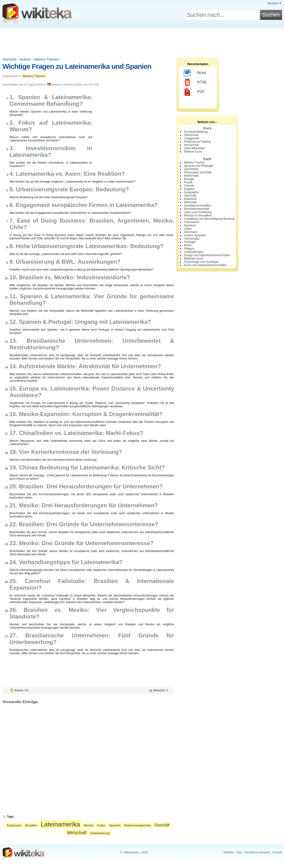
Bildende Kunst (194, 259)
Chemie (189, 186)
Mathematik (191, 176)
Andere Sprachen (195, 235)
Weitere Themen (47, 59)
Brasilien (31, 825)
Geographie (192, 192)
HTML (196, 83)
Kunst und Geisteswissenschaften (205, 265)
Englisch (189, 189)
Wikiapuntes (131, 852)
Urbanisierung (100, 833)
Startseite (10, 59)
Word (195, 73)
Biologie (189, 179)
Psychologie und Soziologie (201, 262)
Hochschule (192, 145)
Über (239, 852)
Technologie (192, 239)
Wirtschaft (77, 833)
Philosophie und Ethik (198, 172)
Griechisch (191, 232)
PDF (194, 92)
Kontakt (277, 852)
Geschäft (162, 825)
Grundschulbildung (196, 132)
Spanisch (190, 225)
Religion (189, 249)
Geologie (190, 242)
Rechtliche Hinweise (257, 852)
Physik (188, 182)
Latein (188, 229)
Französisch (192, 222)
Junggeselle (192, 138)
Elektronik (190, 199)
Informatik (190, 196)
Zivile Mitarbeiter (194, 148)
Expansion (14, 825)
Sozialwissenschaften (198, 206)
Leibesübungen (194, 252)
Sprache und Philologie (199, 166)
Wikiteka (229, 852)
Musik (188, 245)
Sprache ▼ (275, 3)
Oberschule (191, 135)
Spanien (115, 825)
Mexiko (89, 825)
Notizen (25, 59)
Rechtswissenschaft (197, 209)
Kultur (101, 825)
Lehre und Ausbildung (198, 212)
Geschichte (191, 169)
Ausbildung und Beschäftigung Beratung (209, 219)
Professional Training (197, 142)
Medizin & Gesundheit (198, 215)
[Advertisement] (142, 41)
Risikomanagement (137, 825)
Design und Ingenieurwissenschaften (207, 255)
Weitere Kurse (193, 152)
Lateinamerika (60, 824)
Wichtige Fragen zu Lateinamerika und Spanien (77, 66)
